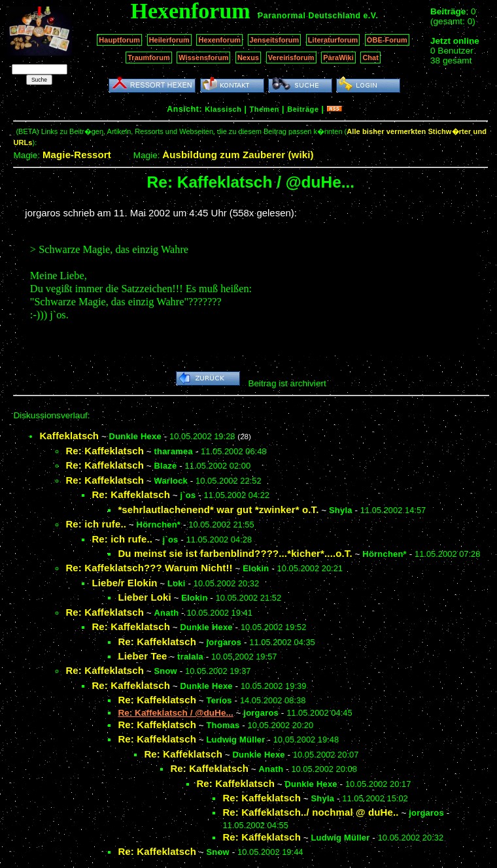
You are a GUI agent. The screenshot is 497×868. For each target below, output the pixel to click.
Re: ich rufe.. (96, 524)
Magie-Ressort (77, 155)
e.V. (370, 16)
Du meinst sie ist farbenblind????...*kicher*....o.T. (235, 553)
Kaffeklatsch (69, 436)
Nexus (248, 58)
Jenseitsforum (275, 40)
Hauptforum (119, 40)
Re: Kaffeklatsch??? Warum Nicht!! (149, 568)
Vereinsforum (291, 58)
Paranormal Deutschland (309, 16)
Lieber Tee (142, 656)
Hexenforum (219, 40)
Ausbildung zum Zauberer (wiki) (238, 155)
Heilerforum (169, 40)
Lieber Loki (144, 597)
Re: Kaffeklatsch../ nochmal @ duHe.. (310, 812)
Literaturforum (333, 40)
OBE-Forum (387, 40)
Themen (265, 109)
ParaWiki (338, 58)
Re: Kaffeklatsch (105, 451)
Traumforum (149, 58)
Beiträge (303, 109)
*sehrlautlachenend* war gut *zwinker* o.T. (218, 509)
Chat (370, 58)
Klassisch (223, 109)
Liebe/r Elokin (124, 583)
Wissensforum (203, 58)
